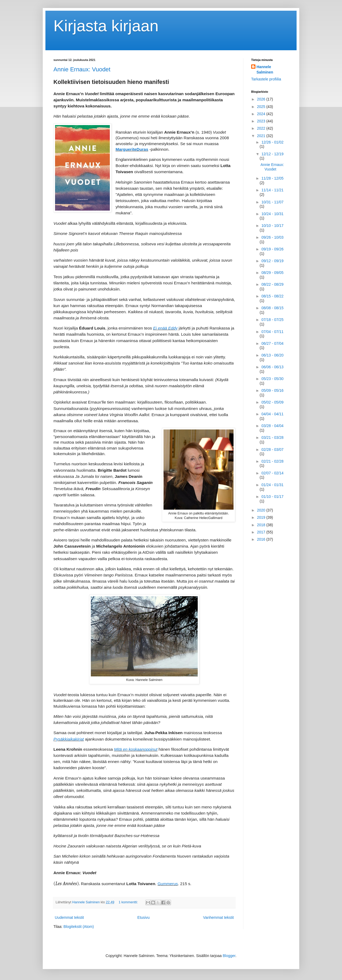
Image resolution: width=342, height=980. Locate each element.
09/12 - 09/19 (272, 261)
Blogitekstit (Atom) (79, 927)
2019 (262, 517)
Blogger (229, 956)
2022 (262, 128)
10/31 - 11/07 (272, 202)
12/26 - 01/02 (272, 142)
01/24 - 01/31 (272, 485)
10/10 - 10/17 (272, 226)
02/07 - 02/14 (272, 473)
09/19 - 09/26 (272, 249)
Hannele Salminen (265, 69)
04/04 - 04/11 (272, 414)
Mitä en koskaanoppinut (136, 749)
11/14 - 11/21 (272, 190)
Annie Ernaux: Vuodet (82, 69)
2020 (262, 510)
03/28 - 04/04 (272, 426)
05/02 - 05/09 (272, 402)
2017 (262, 532)
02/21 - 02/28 (272, 461)
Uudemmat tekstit (69, 917)
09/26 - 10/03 (272, 237)
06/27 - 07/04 (272, 343)
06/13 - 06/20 (272, 355)
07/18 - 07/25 (272, 320)
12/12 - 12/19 (272, 154)
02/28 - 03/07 (272, 450)
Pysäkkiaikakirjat (69, 739)
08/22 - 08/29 (272, 284)
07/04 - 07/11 (272, 332)
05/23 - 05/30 (272, 379)
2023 (262, 121)
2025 (262, 107)
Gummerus (168, 884)
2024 (262, 114)
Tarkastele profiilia (266, 79)
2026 (262, 99)
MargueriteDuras (132, 149)
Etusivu (143, 917)
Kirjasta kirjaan (106, 26)
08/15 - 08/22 (272, 296)
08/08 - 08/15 (272, 308)
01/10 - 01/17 (272, 497)
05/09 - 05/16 (272, 390)
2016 (262, 539)
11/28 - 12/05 (272, 178)
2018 (262, 525)
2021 (262, 136)
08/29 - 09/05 (272, 273)
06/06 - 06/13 (272, 367)
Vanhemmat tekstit (218, 917)
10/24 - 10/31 (272, 214)
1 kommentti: (129, 902)
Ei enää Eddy (165, 328)
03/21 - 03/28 (272, 437)
